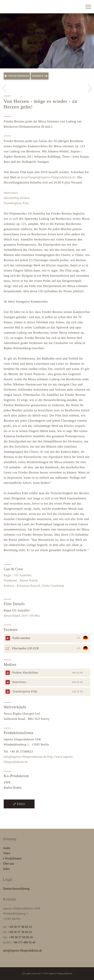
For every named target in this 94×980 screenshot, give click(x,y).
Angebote (40, 76)
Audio (7, 848)
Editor (19, 804)
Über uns (8, 864)
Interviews (11, 193)
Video (7, 853)
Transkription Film (16, 203)
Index (6, 869)
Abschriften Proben (17, 198)
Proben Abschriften (25, 673)
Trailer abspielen (17, 76)
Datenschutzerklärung (16, 889)
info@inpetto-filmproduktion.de (25, 757)
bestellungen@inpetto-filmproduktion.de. (49, 177)
